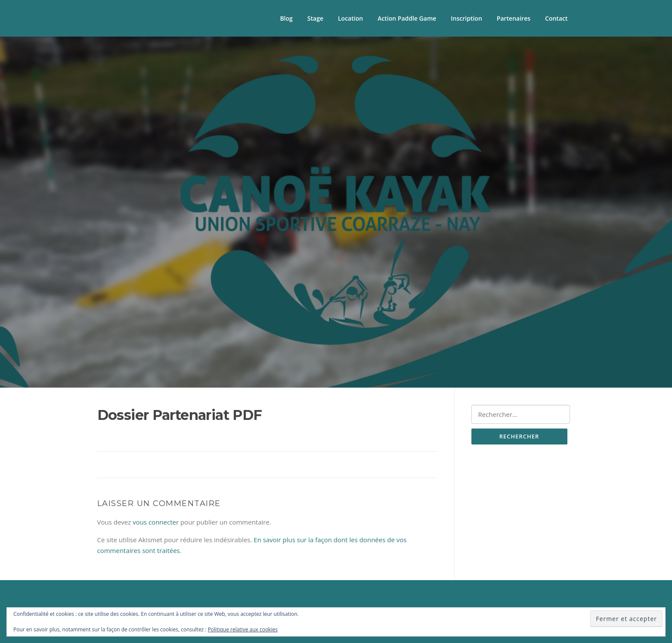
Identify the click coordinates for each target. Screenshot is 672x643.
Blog (286, 18)
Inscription (466, 18)
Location (350, 18)
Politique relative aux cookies (243, 629)
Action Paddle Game (407, 18)
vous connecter (156, 522)
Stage (315, 18)
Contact (556, 18)
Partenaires (514, 18)
